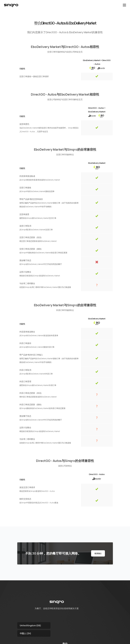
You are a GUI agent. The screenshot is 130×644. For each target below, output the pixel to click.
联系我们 (98, 553)
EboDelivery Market (97, 163)
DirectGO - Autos (97, 474)
